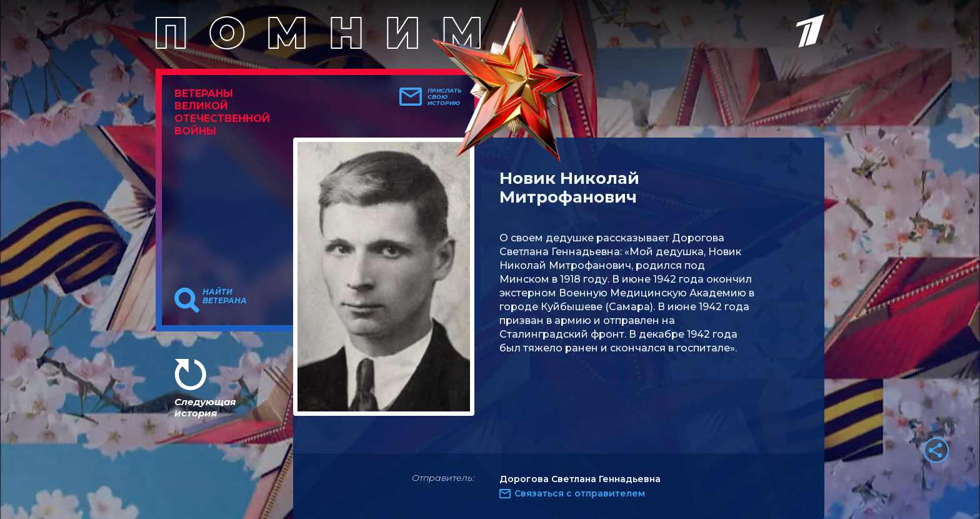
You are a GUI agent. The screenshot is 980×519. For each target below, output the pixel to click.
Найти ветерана (225, 296)
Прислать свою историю (445, 97)
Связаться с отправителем (580, 493)
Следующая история (205, 407)
